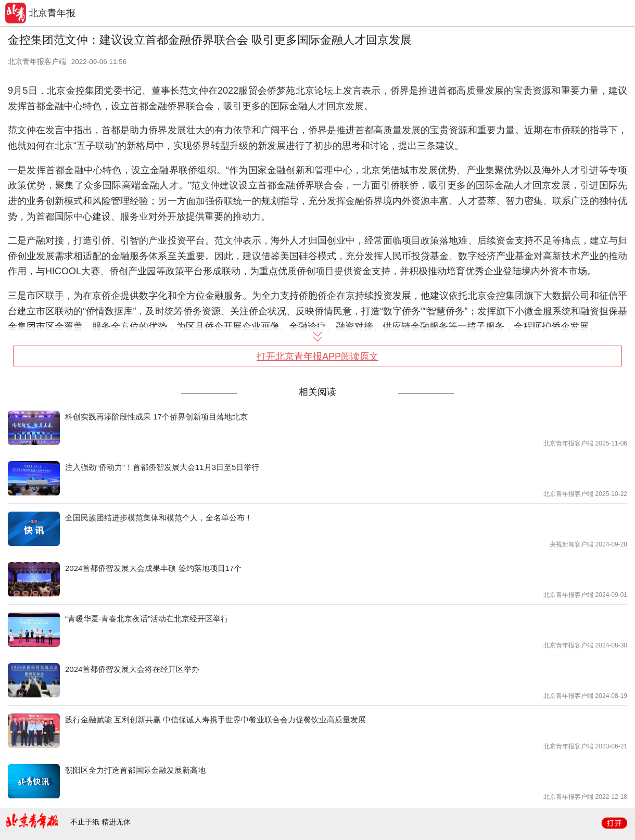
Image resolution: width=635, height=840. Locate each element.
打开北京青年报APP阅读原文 (317, 357)
